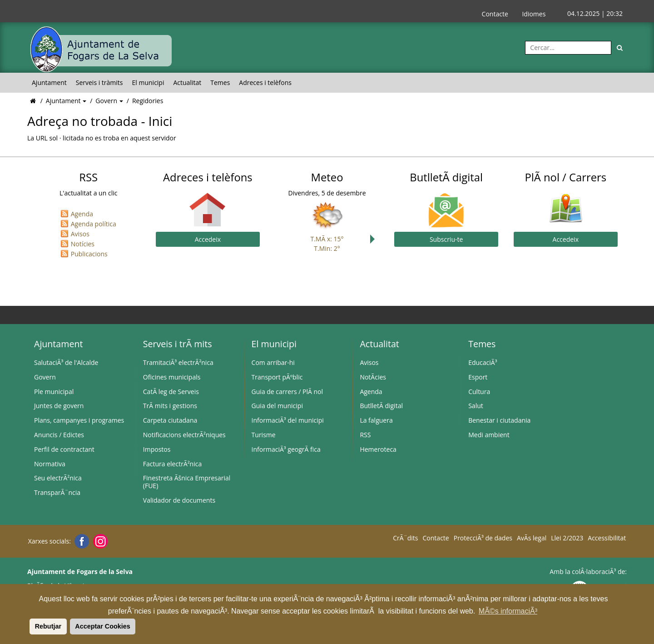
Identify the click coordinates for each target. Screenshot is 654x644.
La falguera (376, 420)
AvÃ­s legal (532, 538)
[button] (28, 626)
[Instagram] (99, 541)
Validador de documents (179, 500)
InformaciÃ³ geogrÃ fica (286, 449)
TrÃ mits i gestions (170, 406)
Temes (220, 82)
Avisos (80, 234)
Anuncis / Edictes (59, 435)
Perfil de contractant (64, 449)
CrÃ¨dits (405, 538)
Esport (478, 377)
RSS (365, 435)
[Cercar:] (568, 48)
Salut (476, 406)
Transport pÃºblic (277, 377)
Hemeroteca (378, 449)
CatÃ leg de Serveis (171, 392)
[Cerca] (620, 48)
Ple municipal (54, 392)
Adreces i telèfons (265, 82)
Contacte (495, 14)
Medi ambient (489, 435)
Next (375, 239)
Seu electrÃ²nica (58, 478)
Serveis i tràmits (99, 82)
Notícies (83, 244)
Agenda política (94, 224)
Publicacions (89, 254)
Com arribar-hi (273, 362)
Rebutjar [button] (48, 626)
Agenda (82, 214)
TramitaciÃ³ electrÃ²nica (178, 362)
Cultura (479, 392)
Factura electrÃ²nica (172, 464)
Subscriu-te (446, 239)
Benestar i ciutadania (499, 420)
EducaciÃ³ (483, 362)
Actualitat (187, 82)
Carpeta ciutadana (170, 420)
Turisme (264, 435)
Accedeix (208, 239)
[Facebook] (81, 541)
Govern (107, 101)
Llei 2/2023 (567, 538)
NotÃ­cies (373, 377)
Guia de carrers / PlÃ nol (287, 392)
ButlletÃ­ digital (381, 406)
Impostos (157, 449)
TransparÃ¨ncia (57, 492)
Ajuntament (49, 82)
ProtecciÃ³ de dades (483, 538)
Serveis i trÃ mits (178, 344)
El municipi (148, 82)
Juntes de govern (59, 406)
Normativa (50, 464)
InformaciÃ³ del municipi (288, 420)
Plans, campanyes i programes (79, 420)
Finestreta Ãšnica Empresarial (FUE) (187, 482)
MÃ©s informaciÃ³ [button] (508, 611)
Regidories (148, 101)
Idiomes (534, 14)
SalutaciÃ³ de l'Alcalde (66, 362)
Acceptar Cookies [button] (103, 626)
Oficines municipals (172, 377)
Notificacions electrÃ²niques (184, 435)
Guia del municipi (277, 406)
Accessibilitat (607, 538)
